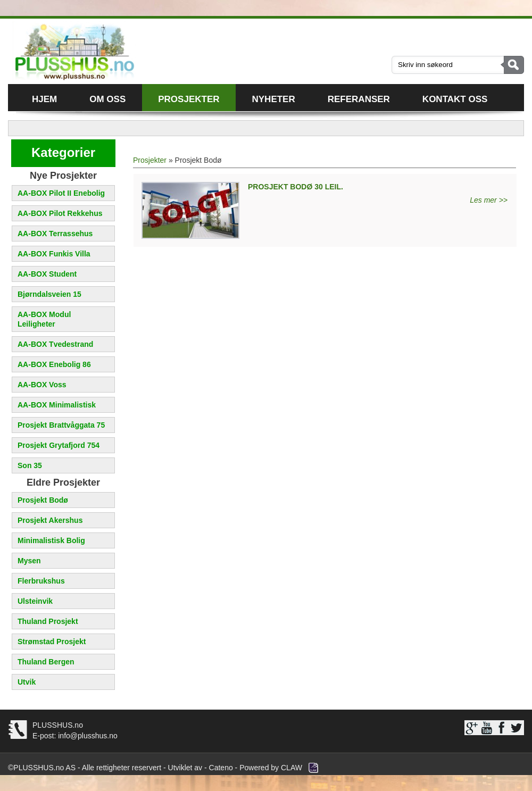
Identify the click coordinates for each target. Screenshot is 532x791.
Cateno (221, 768)
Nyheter (274, 99)
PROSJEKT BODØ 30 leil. (296, 187)
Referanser (359, 99)
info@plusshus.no (86, 736)
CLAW (292, 768)
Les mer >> (489, 200)
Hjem (44, 99)
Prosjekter (189, 99)
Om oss (107, 99)
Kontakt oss (455, 99)
